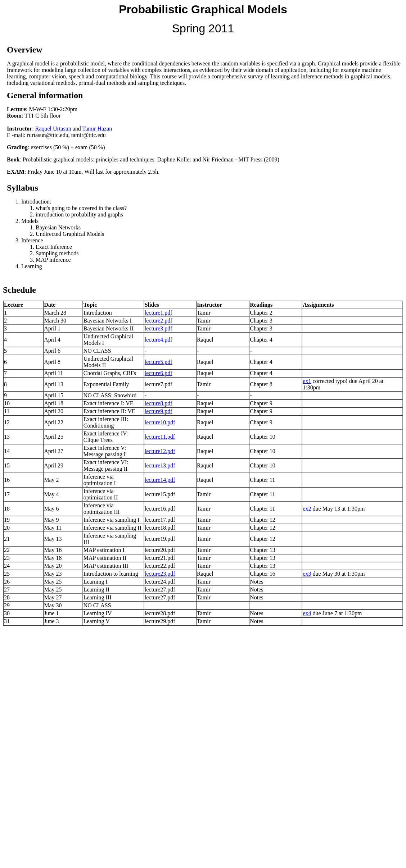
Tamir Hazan (97, 129)
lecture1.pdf (159, 313)
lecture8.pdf (159, 403)
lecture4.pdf (159, 340)
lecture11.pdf (160, 437)
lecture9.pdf (159, 411)
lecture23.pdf (160, 574)
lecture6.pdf (159, 373)
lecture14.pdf (160, 480)
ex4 (307, 613)
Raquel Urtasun (53, 129)
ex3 (307, 574)
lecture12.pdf (160, 451)
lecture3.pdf (159, 328)
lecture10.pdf (160, 422)
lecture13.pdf (160, 465)
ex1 (307, 381)
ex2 (307, 509)
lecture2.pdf (159, 321)
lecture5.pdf (159, 362)
